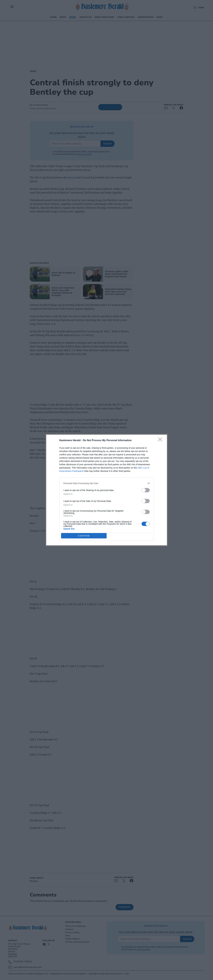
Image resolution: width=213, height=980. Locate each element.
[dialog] (107, 490)
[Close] (161, 441)
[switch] (146, 490)
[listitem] (107, 483)
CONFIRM (84, 536)
